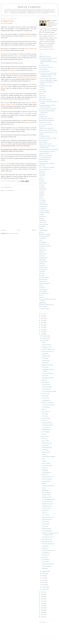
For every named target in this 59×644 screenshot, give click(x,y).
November (45, 338)
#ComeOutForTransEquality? (49, 457)
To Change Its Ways (46, 497)
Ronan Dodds (42, 165)
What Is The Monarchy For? (48, 544)
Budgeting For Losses (47, 347)
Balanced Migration (44, 161)
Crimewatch (45, 468)
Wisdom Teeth (45, 546)
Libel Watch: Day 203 (47, 519)
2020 (42, 329)
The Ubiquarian (43, 242)
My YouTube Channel (44, 65)
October (44, 340)
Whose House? (45, 475)
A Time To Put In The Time (48, 405)
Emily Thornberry (5, 23)
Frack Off (44, 483)
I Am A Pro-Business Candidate (49, 391)
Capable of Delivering (47, 423)
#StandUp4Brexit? (46, 400)
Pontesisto (41, 228)
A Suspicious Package (47, 387)
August (44, 573)
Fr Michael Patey (43, 262)
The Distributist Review (44, 136)
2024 (42, 320)
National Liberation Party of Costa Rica (48, 130)
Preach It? (44, 461)
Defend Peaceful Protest (45, 159)
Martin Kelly (42, 275)
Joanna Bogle (42, 226)
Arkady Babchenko (29, 36)
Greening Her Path (46, 356)
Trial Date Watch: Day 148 (48, 564)
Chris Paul (41, 252)
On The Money (45, 358)
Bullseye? (44, 409)
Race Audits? (45, 557)
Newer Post (3, 230)
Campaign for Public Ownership (46, 163)
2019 (42, 332)
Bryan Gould (42, 114)
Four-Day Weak (45, 524)
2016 (42, 594)
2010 (42, 608)
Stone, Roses (45, 548)
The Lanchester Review (44, 71)
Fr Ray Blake (42, 203)
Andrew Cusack (43, 222)
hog (4, 50)
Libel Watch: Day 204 (47, 506)
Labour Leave (42, 96)
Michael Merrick (43, 183)
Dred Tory (41, 297)
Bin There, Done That (47, 443)
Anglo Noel (42, 264)
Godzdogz (41, 214)
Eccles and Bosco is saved (45, 122)
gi (5, 50)
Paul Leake (42, 199)
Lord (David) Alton (43, 224)
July (43, 576)
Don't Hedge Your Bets (47, 541)
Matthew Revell (43, 281)
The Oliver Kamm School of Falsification (48, 150)
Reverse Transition (46, 418)
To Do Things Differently (48, 425)
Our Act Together (46, 432)
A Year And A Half (46, 508)
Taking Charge (45, 490)
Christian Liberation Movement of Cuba (48, 132)
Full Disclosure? (46, 555)
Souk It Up (44, 513)
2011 (42, 606)
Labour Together (43, 92)
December (45, 336)
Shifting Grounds (43, 116)
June (43, 578)
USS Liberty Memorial (44, 309)
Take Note (44, 434)
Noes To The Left (46, 412)
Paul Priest (41, 218)
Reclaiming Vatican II (44, 140)
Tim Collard (42, 287)
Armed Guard (45, 376)
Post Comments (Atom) (12, 233)
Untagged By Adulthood (47, 365)
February (44, 587)
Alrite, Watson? (43, 216)
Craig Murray (42, 272)
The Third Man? (46, 559)
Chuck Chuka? (45, 445)
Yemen (6, 144)
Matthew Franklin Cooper (45, 169)
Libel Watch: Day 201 (47, 566)
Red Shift (41, 94)
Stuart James (42, 187)
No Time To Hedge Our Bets (48, 349)
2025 (42, 318)
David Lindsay (30, 7)
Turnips (44, 342)
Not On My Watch (46, 385)
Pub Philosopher (43, 189)
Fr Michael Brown (43, 205)
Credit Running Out (46, 472)
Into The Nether (45, 562)
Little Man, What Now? (44, 283)
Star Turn (44, 488)
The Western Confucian (44, 236)
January (44, 589)
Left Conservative (43, 307)
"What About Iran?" (46, 389)
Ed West (41, 197)
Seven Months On (46, 553)
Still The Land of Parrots (47, 351)
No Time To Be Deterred (47, 373)
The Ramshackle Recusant (45, 246)
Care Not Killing (43, 142)
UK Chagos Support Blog (45, 157)
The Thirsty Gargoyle (44, 277)
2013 (42, 601)
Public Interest (45, 363)
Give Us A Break (46, 427)
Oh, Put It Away (45, 398)
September (45, 571)
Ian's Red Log (42, 266)
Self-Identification (46, 430)
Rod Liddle (42, 185)
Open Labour (42, 90)
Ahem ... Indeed (45, 441)
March (44, 585)
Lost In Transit (45, 450)
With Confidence (46, 382)
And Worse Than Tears (47, 501)
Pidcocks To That (46, 394)
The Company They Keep (48, 378)
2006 (42, 617)
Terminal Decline (46, 360)
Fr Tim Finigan (42, 201)
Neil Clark (41, 181)
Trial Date (44, 454)
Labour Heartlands (43, 69)
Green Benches (45, 367)
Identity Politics (45, 436)
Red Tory (41, 295)
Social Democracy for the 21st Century (48, 138)
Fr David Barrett (43, 207)
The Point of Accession (47, 466)
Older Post (34, 230)
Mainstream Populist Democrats (46, 305)
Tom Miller (42, 195)
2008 (42, 612)
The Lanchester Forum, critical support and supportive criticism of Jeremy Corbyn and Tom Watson (48, 75)
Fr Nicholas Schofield (44, 211)
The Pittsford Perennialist (45, 234)
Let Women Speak (46, 495)
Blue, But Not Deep (46, 492)
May (43, 580)
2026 (42, 316)
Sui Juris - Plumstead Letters (46, 124)
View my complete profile (47, 49)
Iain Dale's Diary (43, 268)
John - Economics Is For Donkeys (47, 167)
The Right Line (45, 354)
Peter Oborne (42, 175)
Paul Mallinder (42, 220)
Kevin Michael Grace (44, 293)
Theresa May (13, 70)
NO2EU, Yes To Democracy (45, 155)
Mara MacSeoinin (43, 279)
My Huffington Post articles (45, 86)
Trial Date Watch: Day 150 (48, 517)
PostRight (41, 134)
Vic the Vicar (42, 248)
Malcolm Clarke (43, 254)
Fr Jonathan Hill (43, 209)
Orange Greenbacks (46, 528)
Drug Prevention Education (45, 144)
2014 (42, 599)
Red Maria (41, 193)
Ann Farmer (42, 191)
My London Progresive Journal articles (48, 109)
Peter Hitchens (42, 173)
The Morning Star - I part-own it (46, 118)
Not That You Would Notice (48, 486)
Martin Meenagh (43, 258)
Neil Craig (41, 274)
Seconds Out (45, 526)
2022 (42, 325)
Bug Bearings (45, 470)
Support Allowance (46, 452)
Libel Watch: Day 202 (47, 539)
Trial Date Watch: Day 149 (48, 537)
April (44, 582)
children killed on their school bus (27, 77)
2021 (42, 327)
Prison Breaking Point (47, 531)
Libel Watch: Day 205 (47, 479)
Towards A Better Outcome (48, 550)
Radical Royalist (43, 289)
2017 (42, 592)
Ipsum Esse (42, 232)
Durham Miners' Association (46, 100)
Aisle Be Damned (46, 481)
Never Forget (45, 414)
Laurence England (43, 230)
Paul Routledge (43, 270)
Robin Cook (4, 164)
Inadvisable (44, 380)
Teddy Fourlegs (43, 98)
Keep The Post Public (44, 153)
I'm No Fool (45, 439)
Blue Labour (42, 126)
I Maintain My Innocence (45, 56)
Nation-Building (46, 407)
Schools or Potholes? (47, 345)
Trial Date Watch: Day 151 (48, 504)
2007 (42, 615)
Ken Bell (41, 285)
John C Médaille (43, 291)
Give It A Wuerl (45, 515)
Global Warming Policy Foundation (47, 152)
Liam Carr (41, 177)
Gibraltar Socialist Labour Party (46, 128)
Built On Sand (45, 396)
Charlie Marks (42, 260)
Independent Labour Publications (47, 120)
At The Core (45, 421)
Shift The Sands (45, 522)
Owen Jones (42, 171)
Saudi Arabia (28, 122)
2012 (42, 603)
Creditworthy (45, 568)
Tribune (41, 240)
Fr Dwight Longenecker (44, 212)
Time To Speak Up (46, 463)
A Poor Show (45, 416)
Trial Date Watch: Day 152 (48, 477)
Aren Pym (41, 88)
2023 (42, 323)
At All (43, 459)
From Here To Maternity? (48, 403)
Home (19, 230)
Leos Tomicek (42, 238)
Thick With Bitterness (47, 448)
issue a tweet (18, 56)
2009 (42, 610)
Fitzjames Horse (43, 250)
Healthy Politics (45, 510)
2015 (42, 597)
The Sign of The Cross (44, 244)
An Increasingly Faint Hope (48, 499)
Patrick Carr (42, 179)
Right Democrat (43, 303)
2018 (42, 334)
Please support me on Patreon (46, 67)
